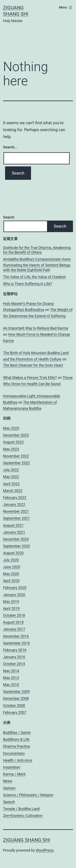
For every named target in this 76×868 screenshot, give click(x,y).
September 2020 (16, 546)
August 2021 (13, 525)
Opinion (9, 788)
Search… (10, 147)
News (8, 781)
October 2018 (14, 615)
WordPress (45, 850)
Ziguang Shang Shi (27, 840)
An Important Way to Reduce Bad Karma (36, 328)
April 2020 (11, 581)
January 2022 (14, 504)
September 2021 (16, 518)
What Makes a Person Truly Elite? (30, 378)
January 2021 (14, 532)
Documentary (14, 753)
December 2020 (16, 539)
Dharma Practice (17, 746)
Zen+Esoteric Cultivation (23, 816)
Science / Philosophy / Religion (28, 795)
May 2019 (11, 602)
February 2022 (15, 498)
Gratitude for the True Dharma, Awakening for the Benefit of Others (37, 250)
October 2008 (14, 706)
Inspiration (12, 767)
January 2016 (14, 657)
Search (9, 217)
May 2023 (11, 449)
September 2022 (16, 463)
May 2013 (11, 678)
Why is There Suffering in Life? (27, 284)
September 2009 (16, 692)
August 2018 (13, 622)
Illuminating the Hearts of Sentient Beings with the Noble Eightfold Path (37, 267)
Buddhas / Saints (17, 732)
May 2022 (11, 477)
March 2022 (13, 491)
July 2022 (11, 470)
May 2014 (11, 671)
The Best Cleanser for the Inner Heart (33, 365)
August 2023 (13, 442)
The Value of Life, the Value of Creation (34, 277)
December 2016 (16, 636)
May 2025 (11, 428)
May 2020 (11, 574)
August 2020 (13, 553)
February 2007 (15, 712)
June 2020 (12, 567)
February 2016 (15, 650)
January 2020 (14, 595)
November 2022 (16, 456)
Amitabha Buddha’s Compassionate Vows (37, 259)
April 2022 (11, 484)
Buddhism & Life (16, 739)
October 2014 (14, 664)
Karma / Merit (14, 774)
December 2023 (16, 435)
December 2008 (16, 698)
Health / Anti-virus (18, 760)
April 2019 (11, 608)
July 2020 (11, 560)
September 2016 (16, 643)
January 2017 (14, 629)
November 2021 (16, 511)
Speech (9, 802)
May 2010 (11, 685)
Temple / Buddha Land (21, 809)
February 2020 (15, 588)
